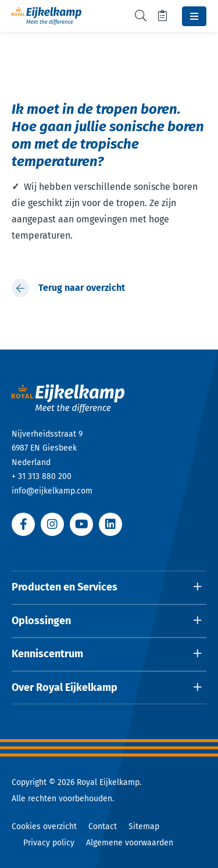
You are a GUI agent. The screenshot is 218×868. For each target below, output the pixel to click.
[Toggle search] (141, 16)
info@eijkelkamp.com (52, 491)
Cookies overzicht (44, 826)
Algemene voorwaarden (130, 843)
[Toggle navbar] (194, 16)
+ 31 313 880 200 (42, 476)
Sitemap (144, 826)
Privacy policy (49, 843)
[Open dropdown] (109, 588)
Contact (103, 826)
